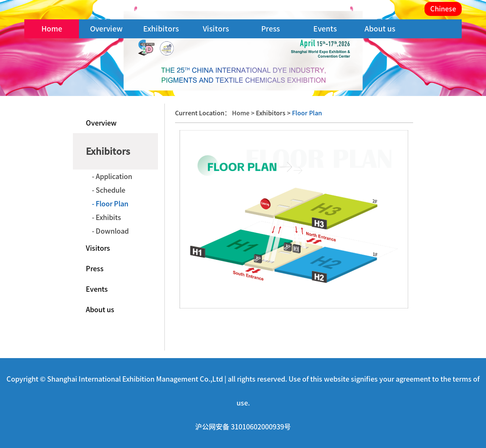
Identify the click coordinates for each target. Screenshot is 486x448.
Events (325, 29)
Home (52, 29)
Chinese (443, 9)
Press (271, 29)
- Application (112, 176)
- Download (110, 231)
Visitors (216, 29)
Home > (244, 113)
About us (380, 29)
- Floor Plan (110, 204)
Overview (106, 29)
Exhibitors (161, 29)
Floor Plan (306, 113)
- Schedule (109, 190)
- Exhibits (107, 217)
